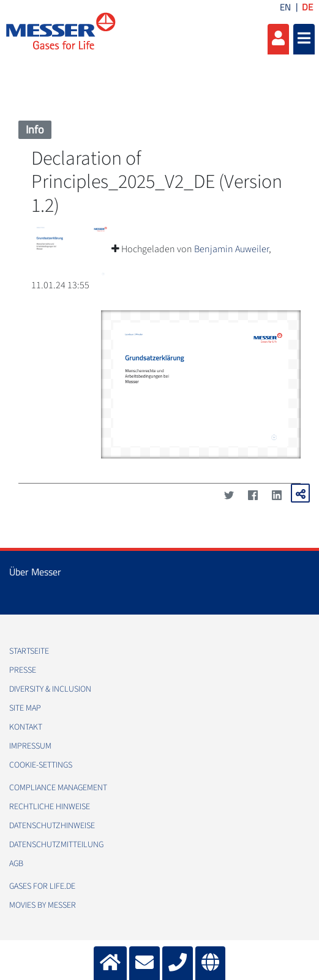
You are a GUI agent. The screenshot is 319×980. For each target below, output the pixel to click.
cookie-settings (41, 765)
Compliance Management (58, 788)
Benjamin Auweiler (231, 249)
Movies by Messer (43, 905)
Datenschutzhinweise (52, 826)
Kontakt (26, 727)
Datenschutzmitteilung (56, 845)
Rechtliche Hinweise (50, 807)
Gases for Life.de (42, 886)
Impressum (30, 746)
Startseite (29, 651)
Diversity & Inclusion (50, 689)
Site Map (25, 708)
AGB (16, 864)
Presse (23, 670)
